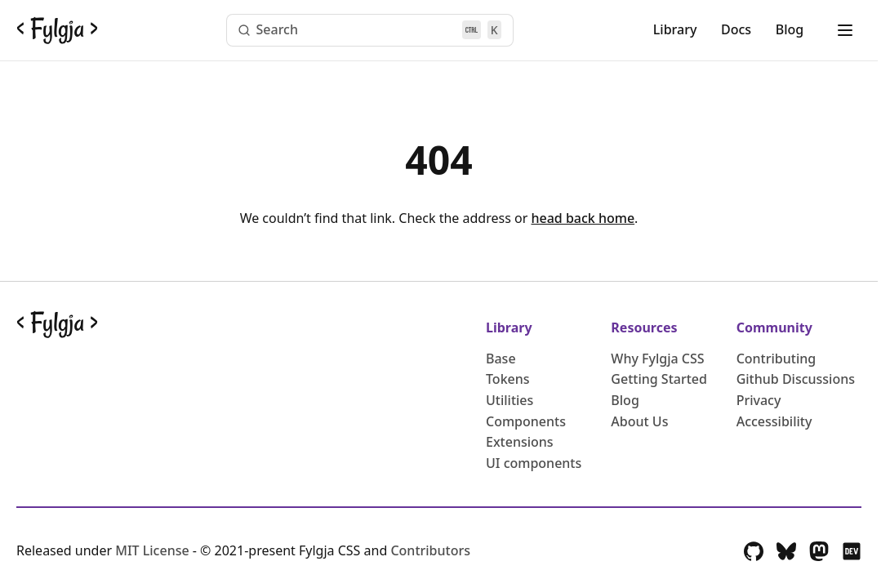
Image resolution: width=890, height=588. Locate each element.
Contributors (430, 550)
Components (526, 421)
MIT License (154, 550)
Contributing (777, 359)
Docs (736, 29)
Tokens (508, 379)
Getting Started (659, 379)
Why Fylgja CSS (657, 359)
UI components (534, 463)
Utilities (510, 400)
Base (501, 359)
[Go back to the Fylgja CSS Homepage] (57, 30)
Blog (790, 29)
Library (675, 29)
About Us (639, 421)
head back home (583, 218)
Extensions (520, 442)
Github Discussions (796, 379)
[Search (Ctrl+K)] (370, 30)
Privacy (759, 400)
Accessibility (774, 421)
